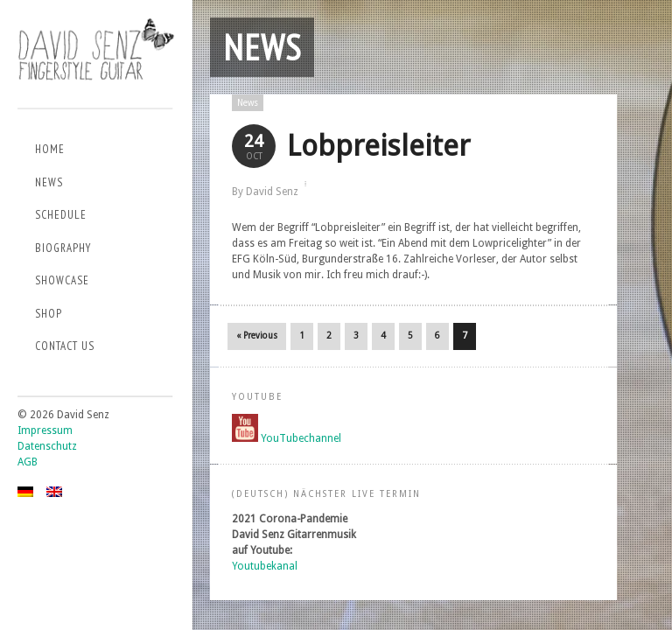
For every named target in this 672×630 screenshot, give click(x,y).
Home (50, 149)
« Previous (257, 336)
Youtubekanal (265, 566)
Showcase (62, 280)
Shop (49, 314)
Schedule (61, 215)
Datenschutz (47, 446)
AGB (28, 462)
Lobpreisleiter (378, 146)
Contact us (65, 346)
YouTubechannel (301, 438)
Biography (63, 248)
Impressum (45, 430)
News (49, 182)
